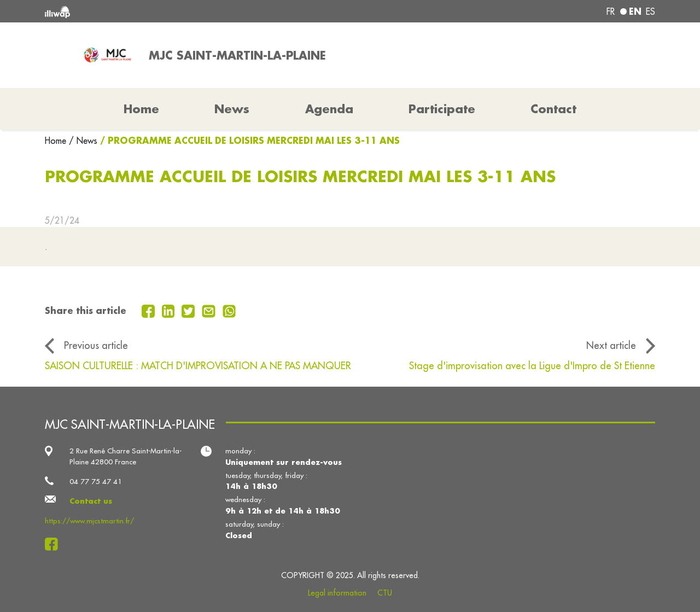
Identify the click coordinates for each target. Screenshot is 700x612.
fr (611, 11)
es (651, 11)
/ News (83, 141)
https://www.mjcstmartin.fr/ (89, 521)
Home (57, 141)
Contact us (91, 501)
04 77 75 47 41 (96, 482)
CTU (385, 593)
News (232, 109)
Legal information (337, 593)
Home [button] (141, 109)
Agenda (329, 109)
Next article (611, 345)
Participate (442, 109)
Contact (553, 109)
